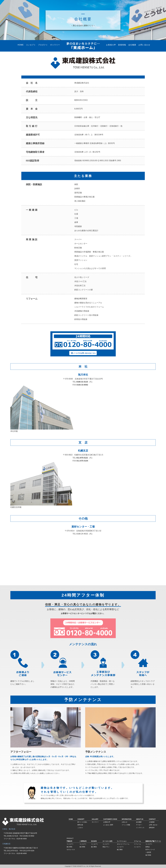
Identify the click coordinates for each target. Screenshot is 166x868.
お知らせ (125, 822)
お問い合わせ (144, 45)
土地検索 (152, 822)
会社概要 (132, 45)
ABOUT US (140, 819)
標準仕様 (80, 825)
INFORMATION (127, 819)
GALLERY (95, 819)
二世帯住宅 (83, 841)
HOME (21, 45)
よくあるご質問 (108, 825)
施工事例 (69, 847)
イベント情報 (126, 825)
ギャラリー (55, 45)
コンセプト (31, 45)
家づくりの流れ (82, 822)
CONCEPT (81, 819)
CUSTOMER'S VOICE (110, 819)
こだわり (80, 828)
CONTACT (152, 819)
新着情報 (122, 45)
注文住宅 (94, 841)
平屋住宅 (69, 841)
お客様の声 (111, 45)
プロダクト (43, 45)
